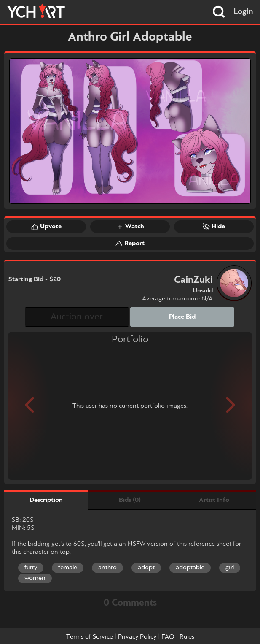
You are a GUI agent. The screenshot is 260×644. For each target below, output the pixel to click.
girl (230, 568)
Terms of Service (90, 637)
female (68, 568)
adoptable (190, 568)
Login (243, 12)
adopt (146, 568)
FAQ (168, 637)
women (35, 578)
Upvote (46, 227)
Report (130, 244)
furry (31, 568)
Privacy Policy (137, 637)
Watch (130, 227)
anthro (107, 568)
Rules (187, 637)
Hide (214, 227)
